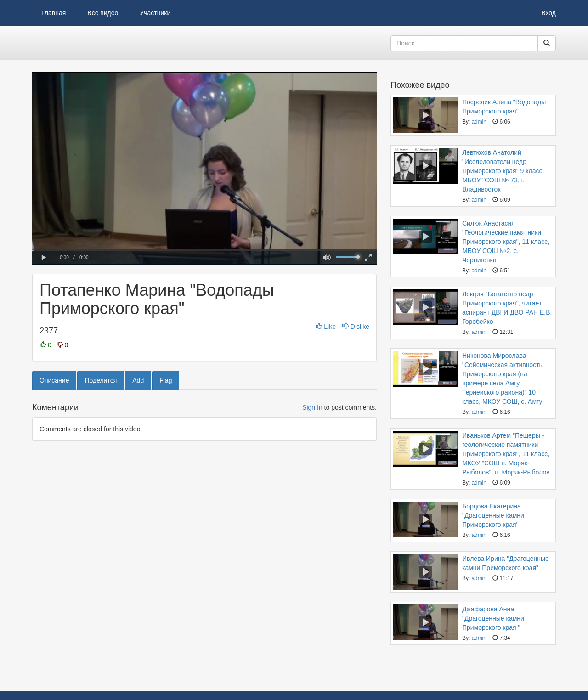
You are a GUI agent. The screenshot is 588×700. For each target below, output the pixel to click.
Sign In (312, 407)
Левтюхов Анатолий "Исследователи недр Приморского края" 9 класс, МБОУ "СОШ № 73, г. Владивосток (503, 171)
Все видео (103, 13)
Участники (155, 13)
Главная (54, 13)
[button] (44, 258)
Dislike (356, 327)
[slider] (204, 250)
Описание (54, 380)
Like (326, 327)
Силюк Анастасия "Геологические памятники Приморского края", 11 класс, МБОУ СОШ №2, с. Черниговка (506, 242)
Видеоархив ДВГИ (78, 43)
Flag (166, 380)
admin (479, 122)
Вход (548, 13)
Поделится (101, 380)
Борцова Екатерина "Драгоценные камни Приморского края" (493, 515)
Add (138, 380)
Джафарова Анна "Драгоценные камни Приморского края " (493, 618)
